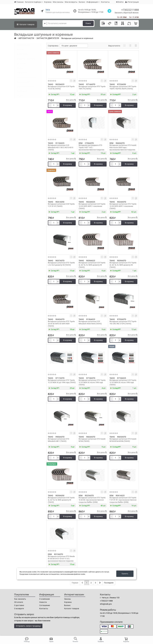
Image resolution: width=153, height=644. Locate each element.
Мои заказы (58, 2)
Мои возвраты (71, 2)
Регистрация (132, 2)
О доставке (19, 605)
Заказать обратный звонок (127, 13)
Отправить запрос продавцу (28, 626)
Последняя (109, 583)
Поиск (88, 23)
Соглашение (45, 605)
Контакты (105, 2)
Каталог (26, 24)
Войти (120, 2)
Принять (125, 574)
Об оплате (19, 602)
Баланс (82, 2)
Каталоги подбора (33, 2)
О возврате (19, 609)
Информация (92, 2)
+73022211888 (130, 10)
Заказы (67, 599)
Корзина (48, 2)
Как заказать (20, 599)
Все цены (71, 100)
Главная (19, 2)
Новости (43, 602)
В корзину (68, 105)
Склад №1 (55, 94)
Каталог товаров (72, 609)
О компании (44, 599)
